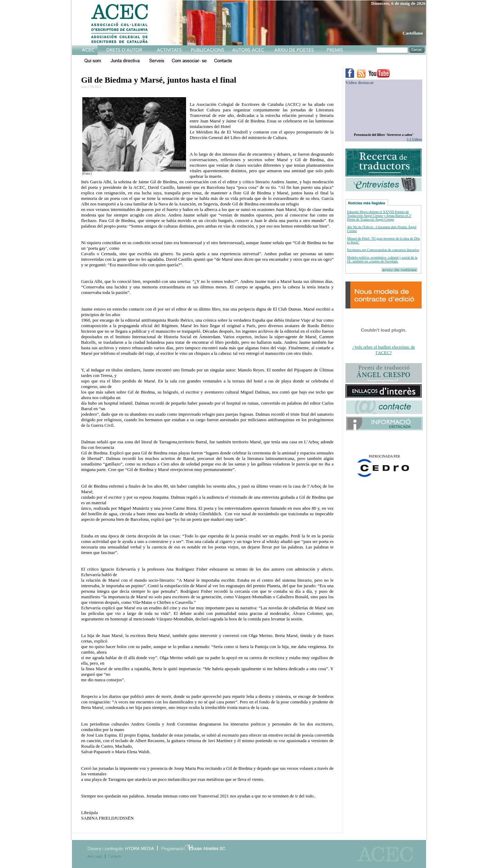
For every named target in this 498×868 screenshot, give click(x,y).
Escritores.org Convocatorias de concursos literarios (383, 250)
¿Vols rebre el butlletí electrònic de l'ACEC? (384, 350)
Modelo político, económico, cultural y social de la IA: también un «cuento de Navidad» (382, 259)
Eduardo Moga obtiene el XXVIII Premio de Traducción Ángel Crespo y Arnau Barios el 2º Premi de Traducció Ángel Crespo (379, 216)
